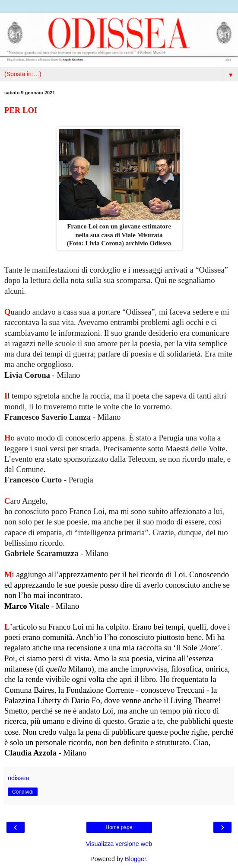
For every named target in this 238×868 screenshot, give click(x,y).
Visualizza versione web (119, 844)
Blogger (135, 859)
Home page (119, 827)
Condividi (23, 792)
